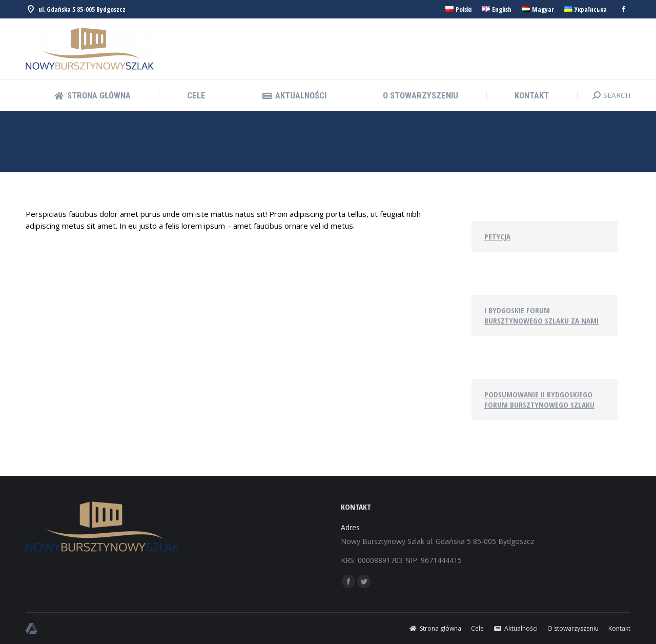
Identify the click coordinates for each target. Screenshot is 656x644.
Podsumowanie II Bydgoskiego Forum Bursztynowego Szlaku (539, 399)
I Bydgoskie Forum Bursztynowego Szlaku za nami (541, 315)
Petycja (497, 236)
